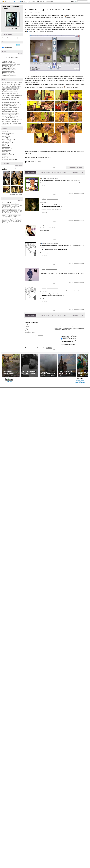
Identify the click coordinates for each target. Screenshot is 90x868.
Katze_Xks (9, 212)
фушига (20, 120)
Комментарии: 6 (13, 65)
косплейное (5, 152)
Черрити (4, 223)
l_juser (20, 212)
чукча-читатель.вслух (9, 123)
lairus (4, 84)
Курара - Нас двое (7, 74)
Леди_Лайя (19, 219)
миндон (4, 144)
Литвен (4, 220)
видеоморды (5, 141)
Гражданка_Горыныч (15, 218)
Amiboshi (5, 207)
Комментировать (31, 172)
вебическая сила (14, 88)
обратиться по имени (52, 178)
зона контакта (12, 95)
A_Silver (20, 205)
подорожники (6, 149)
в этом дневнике (8, 47)
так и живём (10, 118)
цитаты (4, 135)
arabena (18, 207)
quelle (15, 214)
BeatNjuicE (5, 208)
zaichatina (7, 217)
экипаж (5, 125)
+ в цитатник (44, 13)
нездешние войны (7, 104)
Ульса (19, 222)
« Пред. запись (45, 172)
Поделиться (80, 167)
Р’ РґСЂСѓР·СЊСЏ (13, 29)
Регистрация (18, 1)
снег (13, 116)
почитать (14, 109)
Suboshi (3, 9)
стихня (4, 132)
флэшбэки (5, 153)
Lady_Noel (5, 213)
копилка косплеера (7, 155)
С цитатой (76, 193)
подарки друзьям (7, 150)
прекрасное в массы (7, 133)
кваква (20, 96)
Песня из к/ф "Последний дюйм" (11, 64)
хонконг (9, 122)
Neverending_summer (8, 214)
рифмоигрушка (5, 115)
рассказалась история (11, 113)
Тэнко (16, 222)
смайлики (40, 335)
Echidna (15, 209)
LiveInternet (6, 2)
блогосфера (10, 86)
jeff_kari (4, 212)
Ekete (19, 209)
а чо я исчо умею (15, 84)
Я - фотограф (62, 147)
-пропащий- (5, 205)
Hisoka (16, 210)
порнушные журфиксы (35, 163)
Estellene (5, 210)
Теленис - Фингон (7, 61)
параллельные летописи (11, 107)
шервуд (18, 123)
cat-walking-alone (12, 208)
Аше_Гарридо (13, 217)
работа (5, 111)
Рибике (19, 220)
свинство (18, 115)
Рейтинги (33, 1)
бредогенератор (6, 142)
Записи (4, 6)
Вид (74, 2)
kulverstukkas (15, 212)
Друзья (9, 6)
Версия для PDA (80, 380)
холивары (5, 122)
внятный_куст (6, 218)
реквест (4, 145)
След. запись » (62, 172)
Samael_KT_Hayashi (7, 215)
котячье (4, 158)
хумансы (15, 121)
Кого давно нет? (6, 204)
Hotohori (20, 210)
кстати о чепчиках (12, 97)
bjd (7, 83)
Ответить (71, 193)
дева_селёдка (6, 219)
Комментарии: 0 (13, 62)
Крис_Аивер (13, 219)
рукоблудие (12, 115)
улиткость (14, 120)
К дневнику (54, 172)
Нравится (72, 167)
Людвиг (8, 220)
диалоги (15, 94)
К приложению (19, 165)
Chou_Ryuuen (10, 209)
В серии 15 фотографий (16, 194)
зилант (4, 96)
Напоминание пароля (30, 332)
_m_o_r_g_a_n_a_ (13, 205)
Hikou (12, 210)
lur (16, 213)
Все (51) (20, 200)
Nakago (44, 226)
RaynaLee (19, 214)
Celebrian (19, 208)
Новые (82, 172)
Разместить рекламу (80, 382)
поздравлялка (6, 109)
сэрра (4, 118)
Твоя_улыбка (11, 222)
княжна (4, 98)
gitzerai (9, 210)
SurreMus (15, 215)
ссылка (78, 180)
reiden (7, 84)
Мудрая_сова (14, 220)
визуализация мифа (7, 139)
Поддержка (72, 2)
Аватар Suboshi (12, 19)
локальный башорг (9, 99)
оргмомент (12, 106)
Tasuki (19, 215)
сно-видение (17, 116)
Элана (8, 223)
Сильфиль (5, 222)
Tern (3, 217)
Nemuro (19, 213)
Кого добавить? (15, 204)
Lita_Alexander (11, 213)
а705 (4, 86)
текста (4, 138)
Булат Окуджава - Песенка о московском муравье (10, 70)
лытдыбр (5, 136)
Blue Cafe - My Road (8, 67)
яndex (8, 125)
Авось (40, 1)
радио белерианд (13, 111)
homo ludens (18, 83)
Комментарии (15, 6)
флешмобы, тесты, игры (8, 159)
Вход (24, 1)
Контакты (80, 381)
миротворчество (8, 102)
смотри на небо (7, 116)
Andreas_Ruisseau (12, 207)
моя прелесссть (6, 147)
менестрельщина (6, 101)
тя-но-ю (4, 156)
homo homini (11, 83)
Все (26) (20, 53)
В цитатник (81, 193)
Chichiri (4, 209)
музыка (17, 102)
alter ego (4, 83)
